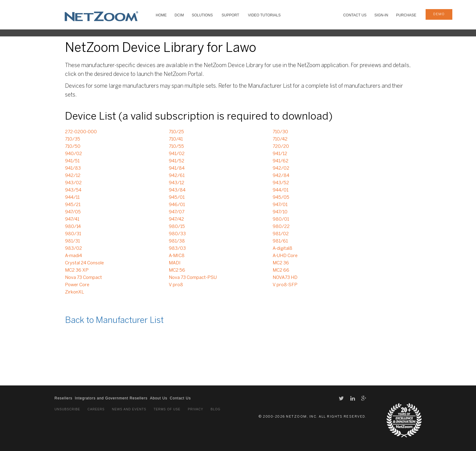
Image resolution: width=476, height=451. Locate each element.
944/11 (72, 198)
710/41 (176, 139)
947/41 (72, 219)
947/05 (73, 212)
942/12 (73, 176)
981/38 (177, 241)
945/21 (73, 205)
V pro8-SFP (285, 285)
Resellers (64, 398)
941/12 (280, 154)
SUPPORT (230, 15)
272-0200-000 (81, 132)
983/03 (177, 249)
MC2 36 (281, 263)
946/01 (177, 205)
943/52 (281, 183)
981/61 (280, 241)
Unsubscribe (68, 409)
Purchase (406, 15)
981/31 (72, 241)
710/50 (73, 147)
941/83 (73, 168)
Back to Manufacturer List (114, 321)
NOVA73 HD (285, 278)
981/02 (281, 234)
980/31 (73, 234)
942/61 (177, 176)
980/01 (281, 219)
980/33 (177, 234)
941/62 (280, 161)
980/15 (177, 227)
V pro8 (176, 285)
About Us (159, 398)
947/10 (280, 212)
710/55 (176, 147)
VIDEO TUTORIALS (264, 15)
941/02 (177, 154)
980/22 (281, 227)
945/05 (281, 198)
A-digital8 (282, 249)
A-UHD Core (285, 256)
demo (439, 14)
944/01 (280, 190)
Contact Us (355, 15)
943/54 (73, 190)
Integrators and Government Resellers (111, 398)
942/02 (281, 168)
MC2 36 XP (77, 270)
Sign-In (381, 15)
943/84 (177, 190)
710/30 (280, 132)
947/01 (280, 205)
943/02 (73, 183)
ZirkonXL (75, 292)
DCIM (179, 15)
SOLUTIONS (202, 15)
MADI (175, 263)
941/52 (177, 161)
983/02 (73, 249)
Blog (216, 409)
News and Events (129, 409)
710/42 (280, 139)
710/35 (73, 139)
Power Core (77, 285)
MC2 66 (281, 270)
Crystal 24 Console (84, 263)
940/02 (73, 154)
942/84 (281, 176)
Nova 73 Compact (83, 278)
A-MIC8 (177, 256)
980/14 (73, 227)
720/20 (281, 147)
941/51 (72, 161)
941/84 (177, 168)
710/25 (176, 132)
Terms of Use (167, 409)
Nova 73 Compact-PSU (193, 278)
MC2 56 (177, 270)
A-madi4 (73, 256)
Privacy (196, 409)
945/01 (177, 198)
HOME (161, 15)
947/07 (177, 212)
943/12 (177, 183)
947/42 (176, 219)
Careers (96, 409)
